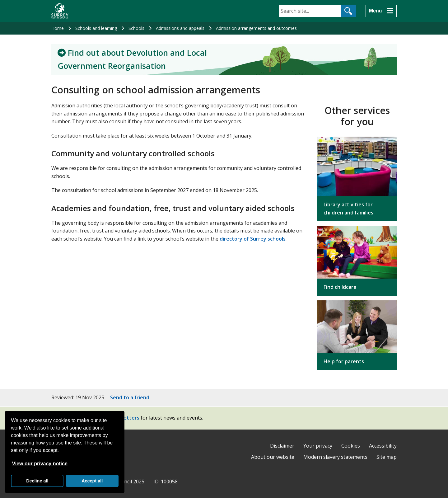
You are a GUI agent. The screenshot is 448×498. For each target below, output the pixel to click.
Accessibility (383, 446)
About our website (273, 457)
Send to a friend (130, 397)
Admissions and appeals (180, 28)
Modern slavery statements (335, 457)
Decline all (37, 481)
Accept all (92, 481)
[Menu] (381, 11)
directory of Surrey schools (253, 239)
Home (58, 28)
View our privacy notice (40, 464)
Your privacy (318, 446)
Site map (387, 457)
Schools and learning (96, 28)
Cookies (351, 446)
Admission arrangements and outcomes (256, 28)
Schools (136, 28)
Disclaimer (282, 446)
